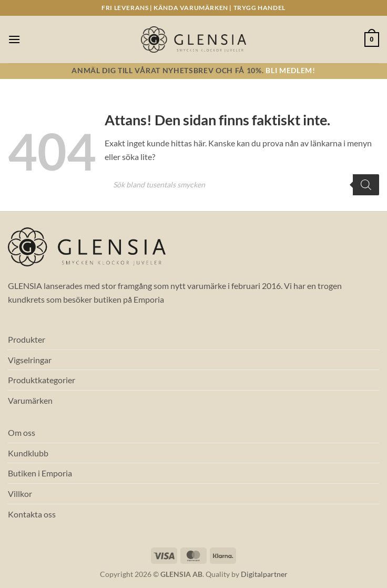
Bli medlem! (290, 71)
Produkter (27, 339)
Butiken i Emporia (40, 473)
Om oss (22, 432)
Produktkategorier (42, 380)
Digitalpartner (264, 574)
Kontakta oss (32, 514)
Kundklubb (28, 453)
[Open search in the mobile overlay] (242, 185)
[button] (14, 39)
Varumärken (30, 400)
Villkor (20, 494)
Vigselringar (30, 360)
